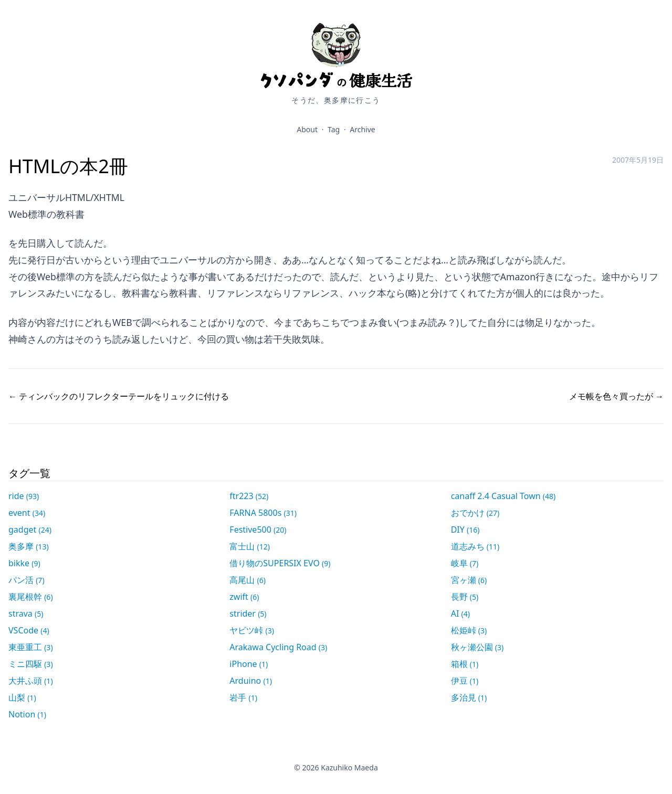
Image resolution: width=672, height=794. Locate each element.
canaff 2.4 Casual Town (503, 496)
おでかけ (475, 513)
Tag (334, 129)
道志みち (475, 546)
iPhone (249, 664)
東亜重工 (31, 647)
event (27, 513)
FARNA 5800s (263, 513)
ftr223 (249, 496)
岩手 (243, 697)
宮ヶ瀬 (469, 580)
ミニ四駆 (31, 664)
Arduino (251, 681)
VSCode (29, 630)
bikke (24, 563)
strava (26, 613)
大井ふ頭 (31, 681)
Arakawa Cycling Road (278, 647)
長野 (465, 597)
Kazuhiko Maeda (349, 767)
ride (24, 496)
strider (248, 613)
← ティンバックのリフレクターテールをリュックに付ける (119, 396)
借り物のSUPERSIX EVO (280, 563)
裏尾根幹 (31, 597)
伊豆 (465, 681)
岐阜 (465, 563)
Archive (362, 129)
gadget (30, 530)
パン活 (27, 580)
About (307, 129)
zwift (244, 597)
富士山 (250, 546)
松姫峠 (469, 630)
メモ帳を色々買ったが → (616, 396)
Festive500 (258, 530)
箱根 (465, 664)
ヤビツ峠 (252, 630)
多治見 (469, 697)
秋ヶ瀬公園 (477, 647)
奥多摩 (29, 546)
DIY (465, 530)
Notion (27, 714)
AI (460, 613)
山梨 (22, 697)
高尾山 (248, 580)
